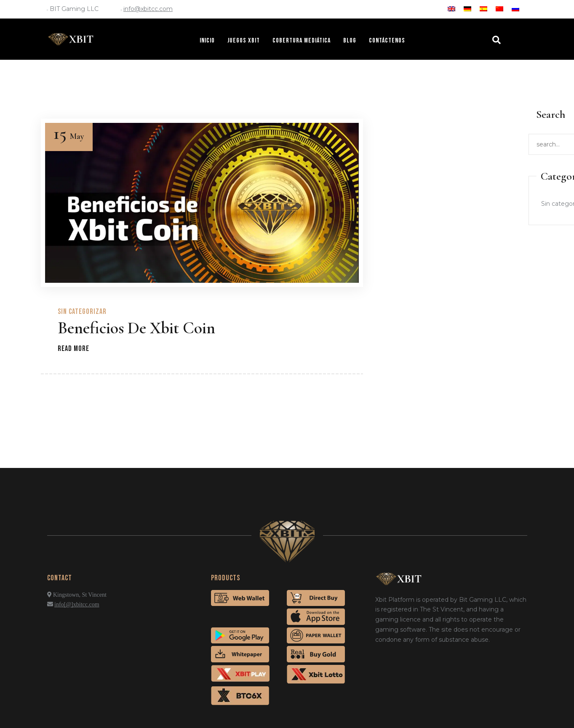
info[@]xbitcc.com (77, 604)
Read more (73, 349)
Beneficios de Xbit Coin (136, 328)
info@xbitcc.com (148, 9)
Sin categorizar (82, 312)
